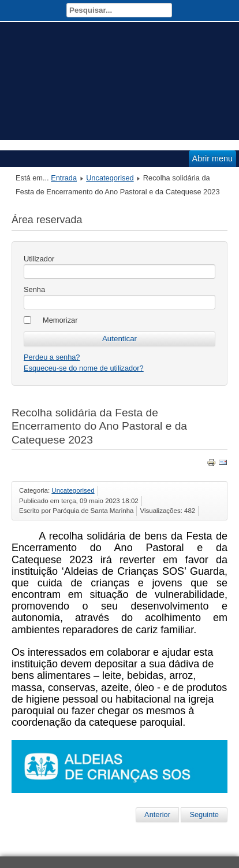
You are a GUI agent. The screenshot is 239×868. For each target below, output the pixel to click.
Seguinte (204, 815)
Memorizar (60, 320)
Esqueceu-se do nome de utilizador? (84, 368)
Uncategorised (110, 178)
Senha (34, 289)
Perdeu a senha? (52, 357)
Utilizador (39, 259)
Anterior (157, 815)
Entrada (64, 178)
